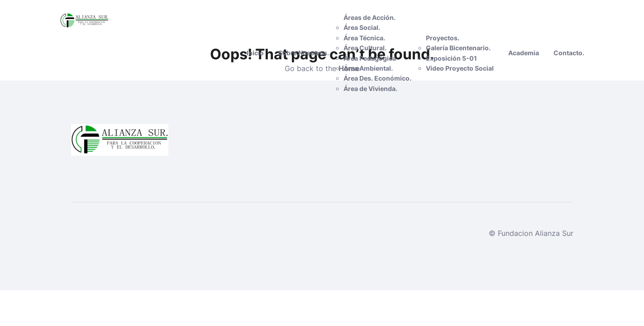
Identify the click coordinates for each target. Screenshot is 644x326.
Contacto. (569, 53)
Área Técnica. (364, 38)
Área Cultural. (365, 48)
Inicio (255, 53)
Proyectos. (443, 38)
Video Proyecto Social (460, 68)
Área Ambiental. (368, 68)
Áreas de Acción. (370, 17)
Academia (524, 53)
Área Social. (362, 27)
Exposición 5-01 (451, 58)
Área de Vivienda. (370, 89)
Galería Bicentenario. (458, 48)
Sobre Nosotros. (304, 53)
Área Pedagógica (370, 58)
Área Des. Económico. (377, 78)
